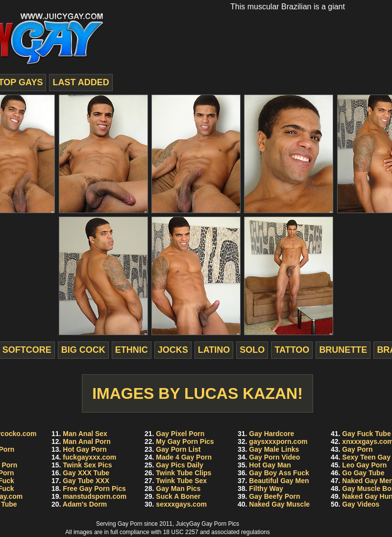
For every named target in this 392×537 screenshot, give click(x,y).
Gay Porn (357, 449)
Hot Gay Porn (85, 449)
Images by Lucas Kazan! (197, 393)
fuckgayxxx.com (89, 457)
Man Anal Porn (87, 441)
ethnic (132, 350)
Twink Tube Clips (184, 473)
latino (214, 350)
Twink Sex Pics (87, 465)
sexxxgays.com (181, 504)
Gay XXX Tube (86, 473)
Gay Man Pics (178, 488)
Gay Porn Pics (220, 524)
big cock (83, 350)
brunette (343, 350)
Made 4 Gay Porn (184, 457)
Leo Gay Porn (364, 465)
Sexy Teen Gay (366, 457)
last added (81, 82)
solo (252, 350)
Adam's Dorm (85, 504)
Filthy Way (266, 488)
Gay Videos (361, 504)
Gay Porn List (178, 449)
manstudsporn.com (95, 496)
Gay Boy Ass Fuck (279, 473)
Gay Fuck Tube (366, 434)
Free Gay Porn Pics (94, 488)
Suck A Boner (178, 496)
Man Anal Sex (85, 434)
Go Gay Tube (363, 473)
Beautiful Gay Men (279, 481)
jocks (173, 350)
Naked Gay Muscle (279, 504)
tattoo (292, 350)
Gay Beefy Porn (274, 496)
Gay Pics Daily (180, 465)
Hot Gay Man (270, 465)
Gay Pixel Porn (180, 434)
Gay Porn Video (274, 457)
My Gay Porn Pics (185, 441)
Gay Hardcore (271, 434)
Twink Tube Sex (181, 481)
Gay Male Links (274, 449)
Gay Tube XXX (86, 481)
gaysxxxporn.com (278, 441)
